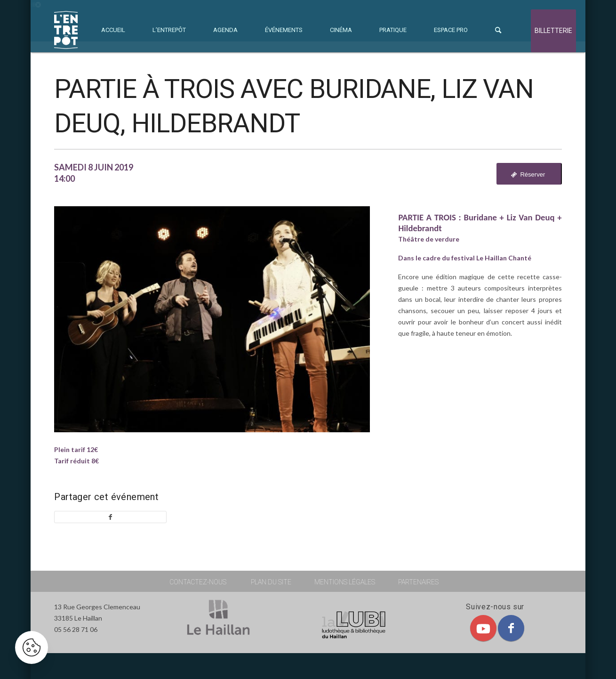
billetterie (553, 31)
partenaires (418, 582)
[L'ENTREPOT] (66, 30)
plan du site (271, 582)
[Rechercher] (498, 30)
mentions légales (345, 582)
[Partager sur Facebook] (110, 517)
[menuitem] (113, 30)
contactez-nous (198, 582)
